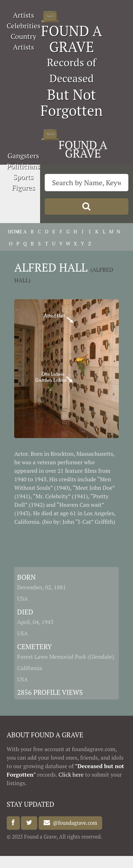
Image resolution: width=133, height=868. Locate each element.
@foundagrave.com (73, 823)
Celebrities (24, 26)
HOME (11, 231)
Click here (71, 775)
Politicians (23, 166)
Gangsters (23, 156)
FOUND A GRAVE (72, 39)
